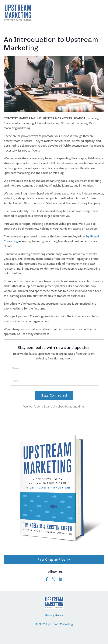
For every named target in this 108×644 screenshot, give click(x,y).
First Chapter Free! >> (54, 560)
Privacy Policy (54, 615)
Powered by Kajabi (54, 638)
